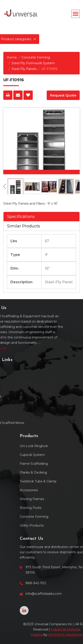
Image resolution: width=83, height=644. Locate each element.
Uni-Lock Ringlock (63, 446)
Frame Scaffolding (63, 464)
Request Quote (63, 95)
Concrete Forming (36, 57)
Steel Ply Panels (24, 69)
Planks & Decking (63, 472)
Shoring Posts (60, 508)
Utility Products (61, 525)
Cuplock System (62, 455)
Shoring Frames (62, 499)
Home (12, 57)
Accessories (58, 490)
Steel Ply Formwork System (33, 63)
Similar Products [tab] (24, 226)
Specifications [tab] (21, 217)
